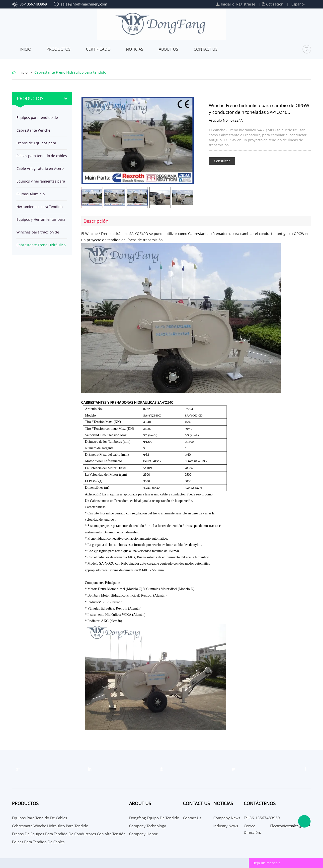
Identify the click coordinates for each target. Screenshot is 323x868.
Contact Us (206, 49)
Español (298, 4)
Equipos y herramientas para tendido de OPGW (41, 183)
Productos (59, 49)
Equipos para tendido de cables (37, 119)
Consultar (222, 161)
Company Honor (143, 834)
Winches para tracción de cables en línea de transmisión (38, 234)
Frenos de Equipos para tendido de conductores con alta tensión (40, 145)
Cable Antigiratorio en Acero (40, 168)
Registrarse (246, 4)
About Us (168, 49)
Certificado (98, 49)
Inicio (25, 49)
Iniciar (226, 4)
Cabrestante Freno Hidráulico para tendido (70, 72)
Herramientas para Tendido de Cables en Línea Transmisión (40, 209)
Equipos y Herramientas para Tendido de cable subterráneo (42, 221)
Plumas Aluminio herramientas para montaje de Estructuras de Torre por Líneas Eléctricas (40, 196)
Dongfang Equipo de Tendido (154, 818)
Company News (227, 818)
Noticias (135, 49)
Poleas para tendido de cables (42, 156)
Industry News (226, 826)
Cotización (275, 4)
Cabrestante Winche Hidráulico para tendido (36, 132)
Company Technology (148, 826)
